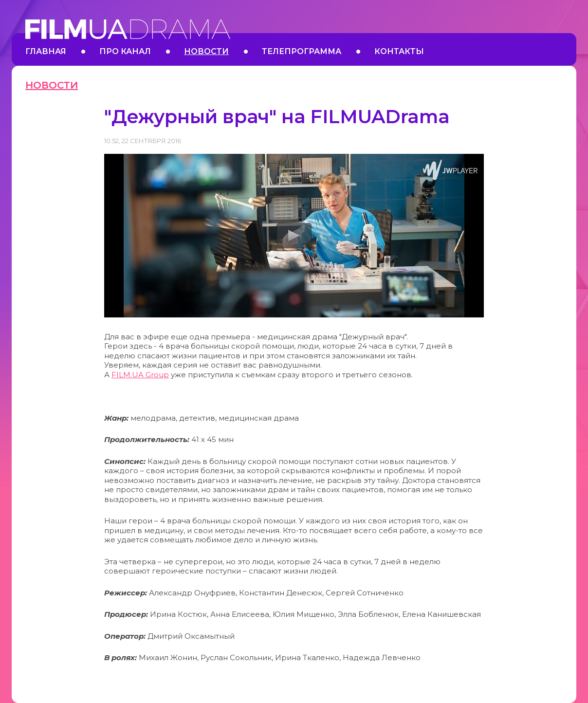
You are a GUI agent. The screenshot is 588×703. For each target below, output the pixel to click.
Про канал (125, 51)
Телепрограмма (302, 51)
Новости (206, 51)
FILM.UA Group (140, 375)
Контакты (399, 51)
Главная (46, 51)
